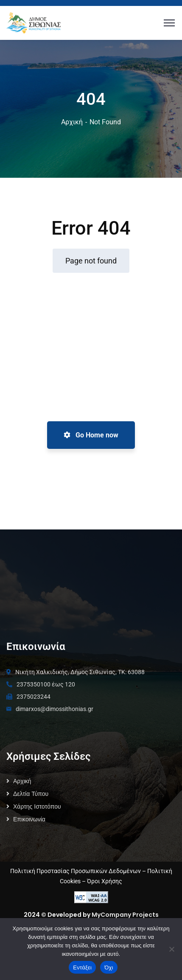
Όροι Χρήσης (105, 881)
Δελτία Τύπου (31, 794)
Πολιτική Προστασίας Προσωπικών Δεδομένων (76, 871)
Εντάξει (82, 967)
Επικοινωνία (29, 819)
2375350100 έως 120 (46, 684)
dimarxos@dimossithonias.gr (55, 709)
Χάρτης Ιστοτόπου (37, 806)
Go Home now (91, 435)
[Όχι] (171, 949)
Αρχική (72, 122)
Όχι (109, 967)
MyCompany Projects (125, 915)
